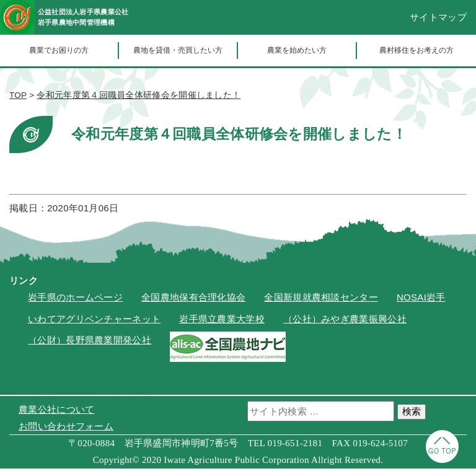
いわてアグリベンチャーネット (94, 321)
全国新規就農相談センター (321, 300)
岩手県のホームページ (75, 300)
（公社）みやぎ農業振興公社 (345, 321)
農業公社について (56, 412)
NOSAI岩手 (421, 300)
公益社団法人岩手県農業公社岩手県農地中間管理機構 (102, 19)
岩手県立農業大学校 (222, 321)
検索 (412, 414)
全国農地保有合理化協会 (193, 300)
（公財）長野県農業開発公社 (90, 343)
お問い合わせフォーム (66, 429)
